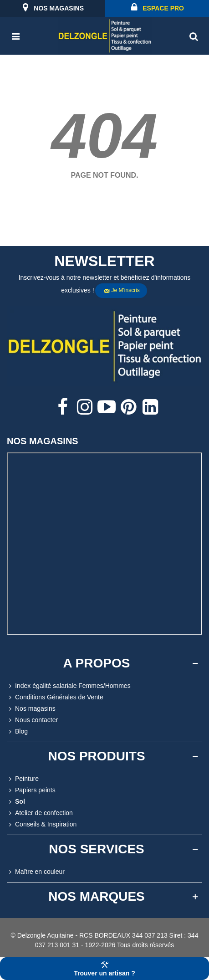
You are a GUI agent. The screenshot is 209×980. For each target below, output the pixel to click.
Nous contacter (32, 720)
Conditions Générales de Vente (55, 697)
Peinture (23, 779)
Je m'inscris (122, 291)
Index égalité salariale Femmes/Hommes (69, 686)
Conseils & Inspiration (42, 824)
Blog (17, 731)
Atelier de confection (40, 813)
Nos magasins (31, 709)
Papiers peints (31, 790)
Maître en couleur (36, 872)
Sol (16, 802)
